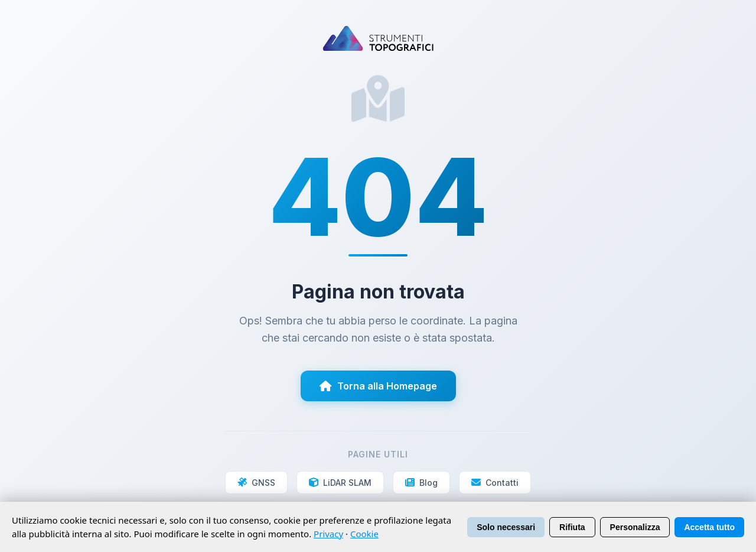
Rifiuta (572, 527)
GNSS (256, 483)
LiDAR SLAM (340, 483)
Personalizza (635, 527)
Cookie (364, 534)
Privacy (328, 534)
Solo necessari (506, 527)
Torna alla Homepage (378, 386)
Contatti (495, 483)
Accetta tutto (709, 527)
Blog (421, 483)
